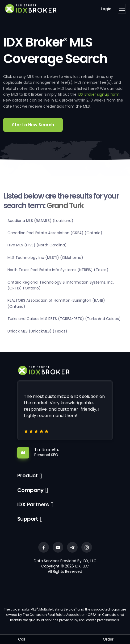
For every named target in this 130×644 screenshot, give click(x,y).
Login (106, 9)
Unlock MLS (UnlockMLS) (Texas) (37, 331)
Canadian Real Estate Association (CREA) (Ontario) (55, 233)
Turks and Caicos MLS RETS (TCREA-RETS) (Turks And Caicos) (64, 319)
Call (22, 639)
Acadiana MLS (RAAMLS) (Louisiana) (40, 221)
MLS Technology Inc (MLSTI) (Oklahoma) (45, 258)
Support (28, 519)
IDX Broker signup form (99, 94)
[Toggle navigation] (122, 9)
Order (108, 639)
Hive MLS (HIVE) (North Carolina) (37, 245)
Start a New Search (33, 125)
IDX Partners (33, 504)
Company (30, 490)
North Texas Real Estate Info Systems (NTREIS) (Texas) (58, 270)
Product (28, 475)
